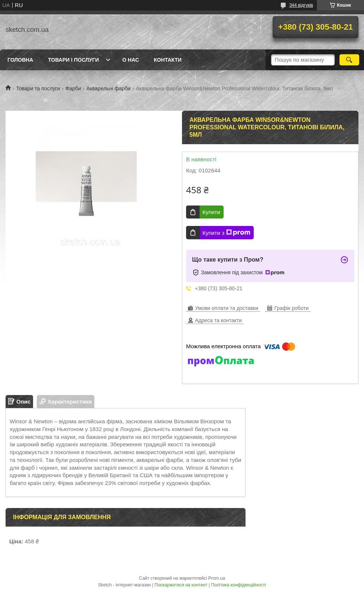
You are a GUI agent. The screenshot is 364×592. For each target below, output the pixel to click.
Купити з (226, 233)
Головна (20, 60)
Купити (211, 212)
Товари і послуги (73, 60)
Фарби (73, 88)
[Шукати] (349, 60)
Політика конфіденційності (238, 585)
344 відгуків (301, 5)
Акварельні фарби (109, 88)
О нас (131, 60)
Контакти (168, 60)
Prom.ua (217, 578)
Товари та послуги (38, 88)
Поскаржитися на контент (181, 585)
